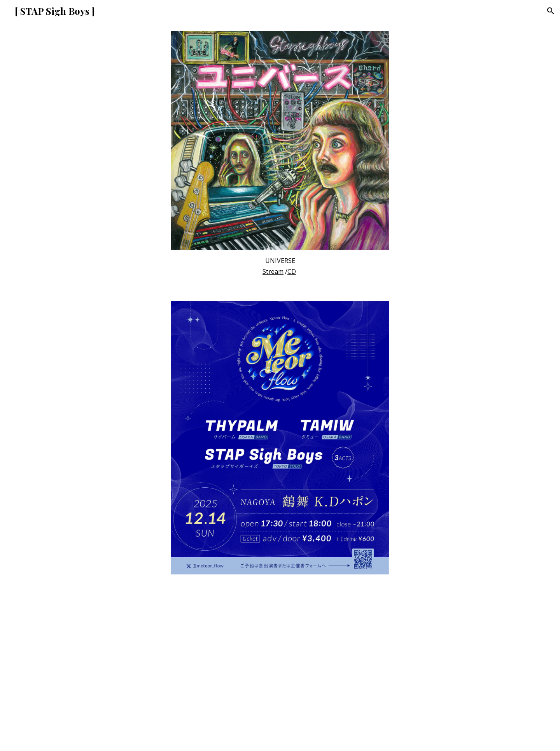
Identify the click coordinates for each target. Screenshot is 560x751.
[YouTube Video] (280, 667)
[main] (280, 266)
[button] (551, 11)
